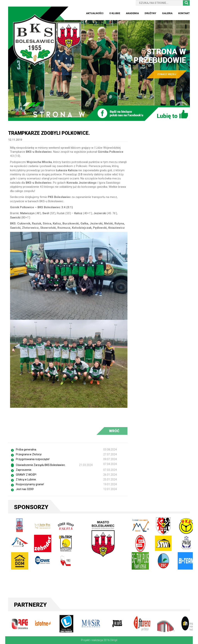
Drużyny (150, 13)
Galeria (167, 13)
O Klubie (115, 13)
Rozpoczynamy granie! (30, 484)
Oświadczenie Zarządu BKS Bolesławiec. (41, 465)
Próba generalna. (26, 450)
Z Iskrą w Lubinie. (26, 479)
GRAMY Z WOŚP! (26, 475)
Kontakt (184, 13)
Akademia (132, 13)
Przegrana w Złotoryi (29, 454)
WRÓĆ (114, 431)
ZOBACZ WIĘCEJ (167, 74)
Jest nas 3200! (25, 489)
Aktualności (95, 13)
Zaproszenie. (24, 470)
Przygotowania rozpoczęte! (33, 459)
